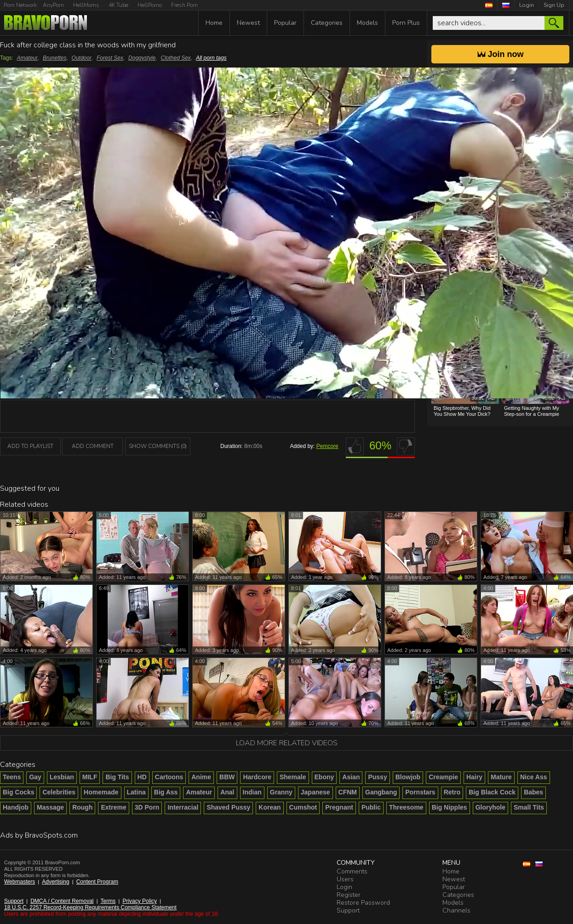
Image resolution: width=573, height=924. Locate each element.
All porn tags (211, 58)
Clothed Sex (176, 58)
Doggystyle (142, 58)
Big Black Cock (492, 792)
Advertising (55, 882)
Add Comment (93, 446)
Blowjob (408, 777)
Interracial (183, 807)
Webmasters (20, 882)
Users (345, 879)
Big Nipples (450, 807)
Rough (82, 807)
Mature (501, 777)
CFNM (348, 792)
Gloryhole (490, 807)
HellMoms (86, 5)
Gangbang (381, 792)
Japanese (315, 792)
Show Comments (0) (158, 446)
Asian (351, 777)
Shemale (293, 777)
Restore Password (363, 903)
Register (349, 895)
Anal (227, 792)
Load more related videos (287, 743)
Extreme (113, 807)
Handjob (16, 807)
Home (214, 23)
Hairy (474, 777)
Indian (252, 792)
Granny (281, 792)
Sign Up (554, 5)
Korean (269, 807)
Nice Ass (534, 777)
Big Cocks (18, 792)
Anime (201, 777)
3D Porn (147, 807)
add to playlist (30, 446)
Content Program (97, 882)
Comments (352, 871)
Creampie (443, 777)
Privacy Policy (140, 901)
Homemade (101, 792)
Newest (248, 23)
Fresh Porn (184, 5)
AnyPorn (53, 5)
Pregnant (339, 807)
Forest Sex (110, 58)
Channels (456, 910)
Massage (50, 807)
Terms (108, 901)
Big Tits (117, 777)
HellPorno (150, 5)
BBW (227, 777)
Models (367, 23)
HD (142, 777)
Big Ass (166, 792)
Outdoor (82, 58)
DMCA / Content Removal (62, 901)
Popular (285, 23)
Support (14, 901)
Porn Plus (406, 23)
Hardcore (257, 777)
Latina (136, 792)
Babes (533, 792)
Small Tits (529, 807)
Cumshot (303, 807)
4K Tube (118, 5)
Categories (327, 23)
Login (527, 5)
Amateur (27, 58)
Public (371, 807)
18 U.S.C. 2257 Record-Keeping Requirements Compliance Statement (90, 907)
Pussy (377, 777)
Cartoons (169, 777)
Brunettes (54, 58)
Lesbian (62, 777)
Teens (12, 777)
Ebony (324, 777)
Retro (452, 792)
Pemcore (327, 446)
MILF (90, 777)
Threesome (406, 807)
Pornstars (420, 792)
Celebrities (59, 792)
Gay (35, 777)
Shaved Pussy (228, 807)
